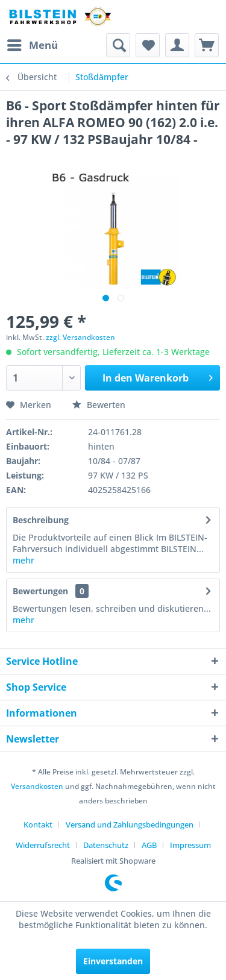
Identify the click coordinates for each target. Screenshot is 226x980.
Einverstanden (113, 961)
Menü (33, 44)
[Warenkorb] (207, 45)
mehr (24, 560)
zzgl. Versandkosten (80, 337)
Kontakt (38, 825)
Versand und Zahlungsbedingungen (130, 825)
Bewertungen (40, 591)
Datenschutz (106, 845)
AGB (149, 845)
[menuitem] (32, 45)
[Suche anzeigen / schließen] (118, 45)
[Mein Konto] (177, 45)
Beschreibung (41, 520)
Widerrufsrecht (43, 845)
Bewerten (99, 405)
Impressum (190, 845)
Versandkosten (37, 786)
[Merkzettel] (148, 45)
